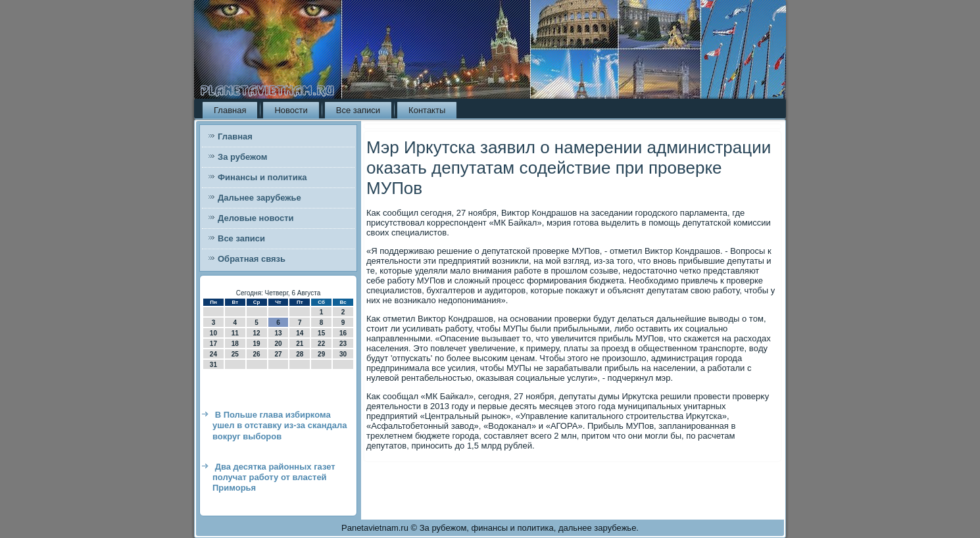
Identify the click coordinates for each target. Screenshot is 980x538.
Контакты (427, 110)
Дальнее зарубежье (259, 198)
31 (213, 365)
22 (321, 344)
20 (278, 344)
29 (321, 354)
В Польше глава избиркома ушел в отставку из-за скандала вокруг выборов (280, 426)
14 (300, 333)
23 (343, 344)
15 (321, 333)
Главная (230, 110)
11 (235, 333)
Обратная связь (252, 259)
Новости (291, 110)
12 (257, 333)
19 (257, 344)
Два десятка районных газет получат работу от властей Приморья (274, 477)
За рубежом (242, 157)
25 (235, 354)
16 (343, 333)
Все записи (358, 110)
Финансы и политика (262, 177)
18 (235, 344)
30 (343, 354)
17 (213, 344)
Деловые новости (256, 218)
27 (278, 354)
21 (300, 344)
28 (300, 354)
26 (257, 354)
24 (213, 354)
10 (213, 333)
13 (278, 333)
